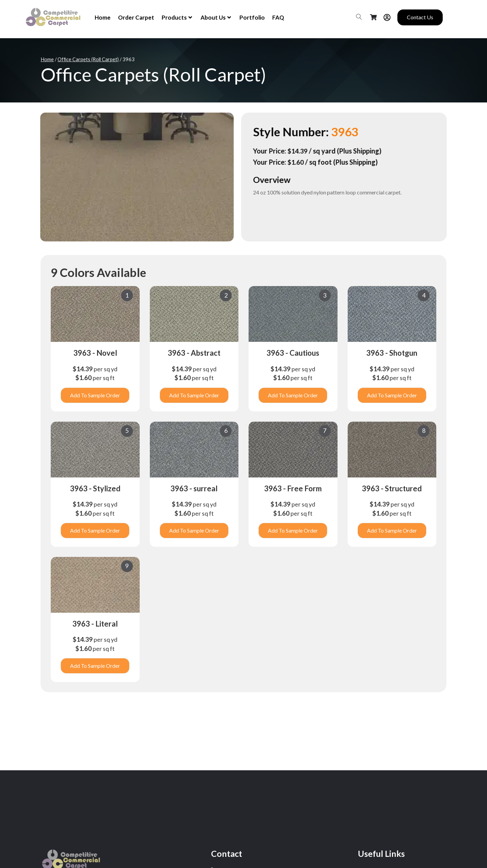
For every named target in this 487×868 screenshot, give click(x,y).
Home (103, 17)
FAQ (278, 17)
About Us (216, 17)
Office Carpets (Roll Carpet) (88, 59)
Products (177, 17)
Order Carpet (136, 17)
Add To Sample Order (95, 395)
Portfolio (252, 17)
